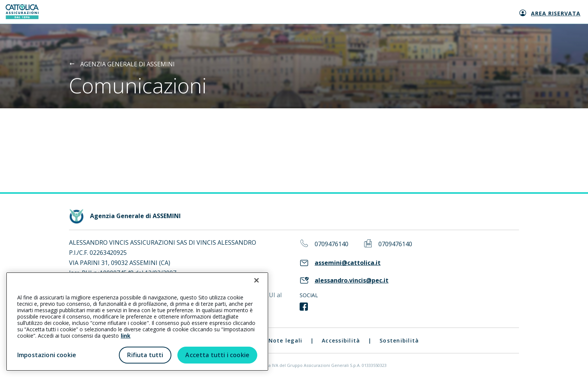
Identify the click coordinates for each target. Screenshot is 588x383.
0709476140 (331, 244)
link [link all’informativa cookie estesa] (126, 336)
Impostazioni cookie (47, 355)
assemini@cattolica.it (348, 263)
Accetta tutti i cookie (217, 355)
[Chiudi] (256, 280)
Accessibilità (341, 340)
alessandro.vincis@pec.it (352, 281)
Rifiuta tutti (145, 355)
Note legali (286, 340)
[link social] (304, 307)
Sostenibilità (399, 340)
